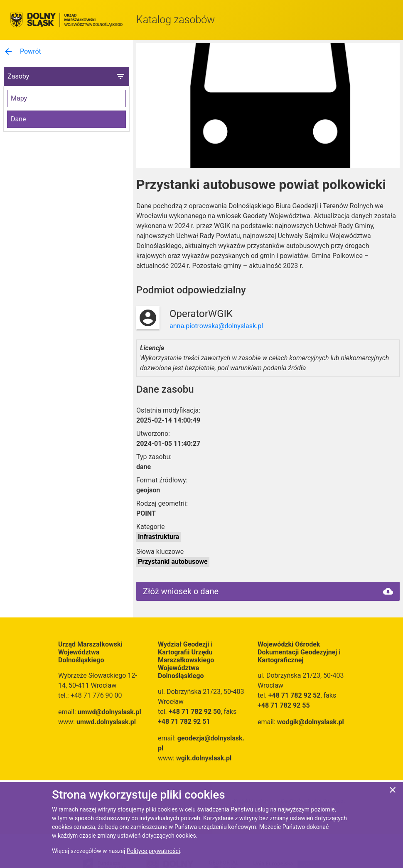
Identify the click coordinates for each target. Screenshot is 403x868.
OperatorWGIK (201, 314)
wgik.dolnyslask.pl (204, 758)
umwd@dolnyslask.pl (109, 712)
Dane (18, 119)
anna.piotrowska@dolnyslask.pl (216, 326)
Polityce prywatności (154, 851)
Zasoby (66, 76)
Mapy (19, 98)
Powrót (22, 52)
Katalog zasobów (176, 20)
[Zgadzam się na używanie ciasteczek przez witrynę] (393, 791)
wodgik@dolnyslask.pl (311, 722)
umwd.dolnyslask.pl (106, 722)
